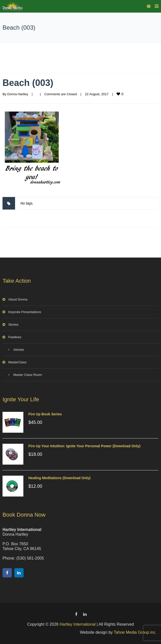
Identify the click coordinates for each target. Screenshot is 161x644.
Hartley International (77, 624)
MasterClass (17, 362)
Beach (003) (28, 83)
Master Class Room (28, 375)
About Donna (18, 299)
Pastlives (15, 337)
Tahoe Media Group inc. (135, 632)
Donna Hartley (18, 94)
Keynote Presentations (25, 312)
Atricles (19, 350)
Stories (13, 325)
